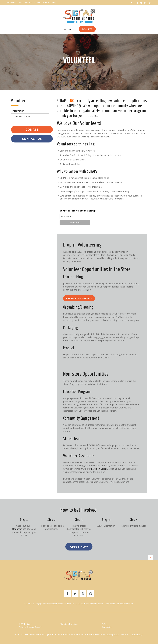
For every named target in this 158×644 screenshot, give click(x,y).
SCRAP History (26, 624)
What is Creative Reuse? (30, 627)
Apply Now (79, 547)
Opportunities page (22, 529)
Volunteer (79, 61)
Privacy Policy (113, 634)
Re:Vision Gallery (99, 469)
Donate (87, 29)
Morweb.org (137, 634)
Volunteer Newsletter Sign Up (78, 211)
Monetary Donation (69, 624)
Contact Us (32, 139)
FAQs (104, 624)
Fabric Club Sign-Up (79, 298)
